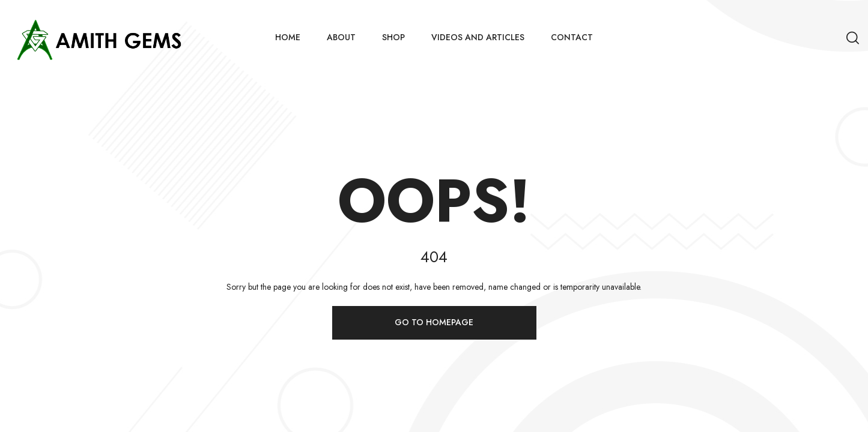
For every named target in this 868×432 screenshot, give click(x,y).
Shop (393, 37)
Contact (572, 37)
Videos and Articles (478, 37)
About (341, 37)
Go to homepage (434, 322)
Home (288, 37)
